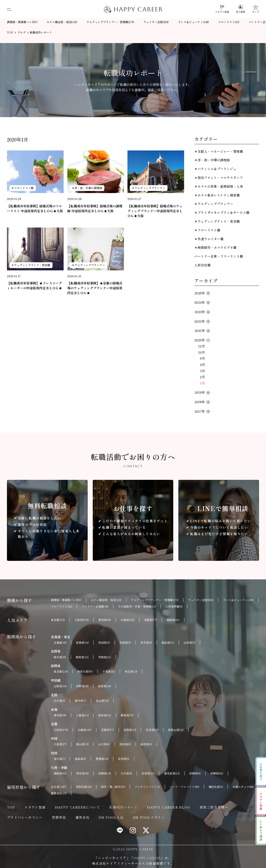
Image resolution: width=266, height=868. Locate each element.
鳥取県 (125, 744)
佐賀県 (148, 773)
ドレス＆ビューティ (193, 22)
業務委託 (59, 793)
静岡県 (127, 715)
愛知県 (105, 620)
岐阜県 (105, 715)
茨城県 (105, 657)
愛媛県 (102, 759)
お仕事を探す (261, 772)
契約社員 (84, 787)
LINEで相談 (261, 830)
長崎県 (105, 773)
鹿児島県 (172, 773)
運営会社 (83, 817)
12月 (202, 346)
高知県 (124, 759)
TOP (11, 807)
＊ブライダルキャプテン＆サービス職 (222, 212)
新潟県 (105, 686)
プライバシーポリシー (25, 817)
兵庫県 (128, 620)
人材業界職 (174, 606)
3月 (203, 371)
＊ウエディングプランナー (148, 188)
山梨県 (60, 686)
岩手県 (146, 643)
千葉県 (109, 671)
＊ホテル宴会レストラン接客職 (217, 195)
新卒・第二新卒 (113, 787)
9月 (202, 358)
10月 (202, 352)
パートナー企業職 (95, 606)
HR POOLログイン (149, 817)
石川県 (59, 701)
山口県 (104, 744)
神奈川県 (85, 671)
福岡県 (173, 620)
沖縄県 (217, 773)
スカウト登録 (35, 807)
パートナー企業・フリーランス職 (219, 256)
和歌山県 (176, 730)
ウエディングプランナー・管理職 (110, 22)
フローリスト (229, 22)
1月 (203, 383)
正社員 (59, 787)
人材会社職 (202, 265)
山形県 (189, 643)
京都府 (151, 620)
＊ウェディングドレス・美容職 (31, 265)
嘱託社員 (216, 787)
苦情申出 (59, 817)
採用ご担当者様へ (214, 807)
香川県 (59, 759)
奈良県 (152, 730)
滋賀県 (130, 730)
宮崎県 (195, 773)
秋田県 (104, 643)
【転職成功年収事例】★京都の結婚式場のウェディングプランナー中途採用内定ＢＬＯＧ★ (95, 288)
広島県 (60, 744)
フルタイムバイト (147, 787)
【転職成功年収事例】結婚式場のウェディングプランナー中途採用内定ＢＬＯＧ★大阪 (155, 211)
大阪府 (82, 620)
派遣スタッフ (243, 787)
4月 (202, 365)
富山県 (102, 701)
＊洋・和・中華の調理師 (87, 188)
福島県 (168, 643)
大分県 (126, 773)
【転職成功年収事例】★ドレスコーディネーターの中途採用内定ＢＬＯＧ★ (34, 286)
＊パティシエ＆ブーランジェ (215, 169)
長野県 (82, 686)
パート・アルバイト (184, 787)
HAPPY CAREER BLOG (169, 807)
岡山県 (82, 744)
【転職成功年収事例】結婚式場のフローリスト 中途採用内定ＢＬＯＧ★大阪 (35, 208)
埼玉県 (131, 671)
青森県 (125, 643)
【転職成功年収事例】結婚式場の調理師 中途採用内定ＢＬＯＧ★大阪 (95, 208)
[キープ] (256, 9)
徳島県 (80, 759)
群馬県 (82, 657)
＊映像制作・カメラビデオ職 (215, 247)
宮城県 (82, 643)
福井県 (80, 701)
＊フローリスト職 (22, 188)
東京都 (58, 620)
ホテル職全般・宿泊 (62, 22)
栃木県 (60, 657)
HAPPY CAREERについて (78, 807)
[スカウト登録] (222, 9)
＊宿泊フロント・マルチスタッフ (219, 178)
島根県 (146, 744)
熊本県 (82, 773)
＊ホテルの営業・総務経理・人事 (219, 186)
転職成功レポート (124, 807)
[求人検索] (241, 9)
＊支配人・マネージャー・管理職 (219, 151)
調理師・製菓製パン (22, 22)
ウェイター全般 (156, 22)
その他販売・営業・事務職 (137, 606)
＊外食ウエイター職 (209, 239)
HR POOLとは (111, 817)
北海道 (60, 643)
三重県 (82, 715)
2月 (202, 377)
